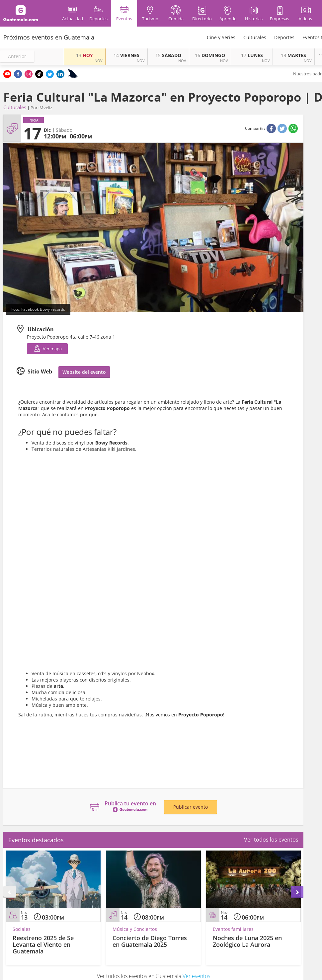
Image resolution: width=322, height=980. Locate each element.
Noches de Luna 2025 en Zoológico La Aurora (247, 941)
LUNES (252, 55)
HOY (84, 55)
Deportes (284, 37)
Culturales (255, 37)
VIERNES (126, 55)
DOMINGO (210, 55)
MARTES (293, 55)
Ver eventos (196, 976)
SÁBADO (168, 55)
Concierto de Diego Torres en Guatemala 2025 (150, 941)
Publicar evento (191, 807)
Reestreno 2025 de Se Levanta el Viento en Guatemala (43, 944)
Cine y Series (221, 37)
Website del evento (84, 372)
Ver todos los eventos (271, 840)
